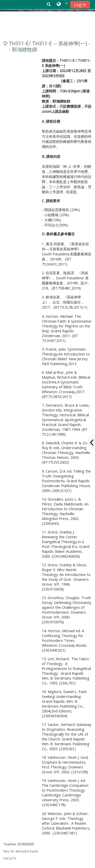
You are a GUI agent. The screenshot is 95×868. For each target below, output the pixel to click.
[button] (62, 4)
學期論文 (51, 225)
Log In (80, 5)
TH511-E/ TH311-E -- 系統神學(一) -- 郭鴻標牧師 (50, 47)
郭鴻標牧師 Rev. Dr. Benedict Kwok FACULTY (21, 851)
